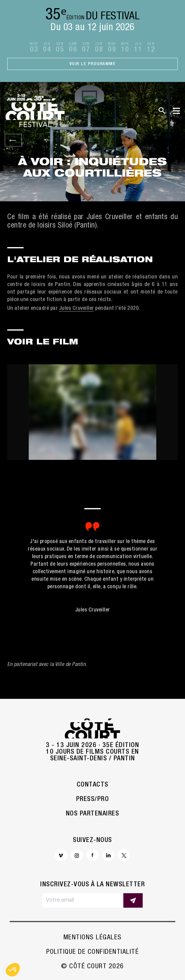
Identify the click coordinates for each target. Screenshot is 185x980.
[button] (13, 970)
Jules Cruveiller (77, 309)
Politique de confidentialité (92, 952)
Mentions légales (93, 938)
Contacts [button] (93, 785)
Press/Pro (93, 799)
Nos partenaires (93, 814)
